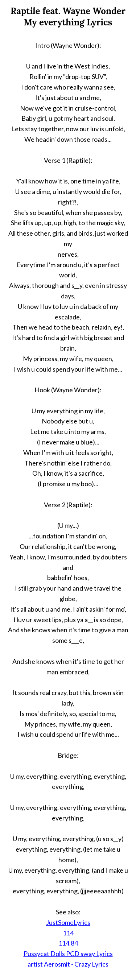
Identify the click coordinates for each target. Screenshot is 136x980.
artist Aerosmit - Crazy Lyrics (68, 964)
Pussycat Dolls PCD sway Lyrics (68, 954)
